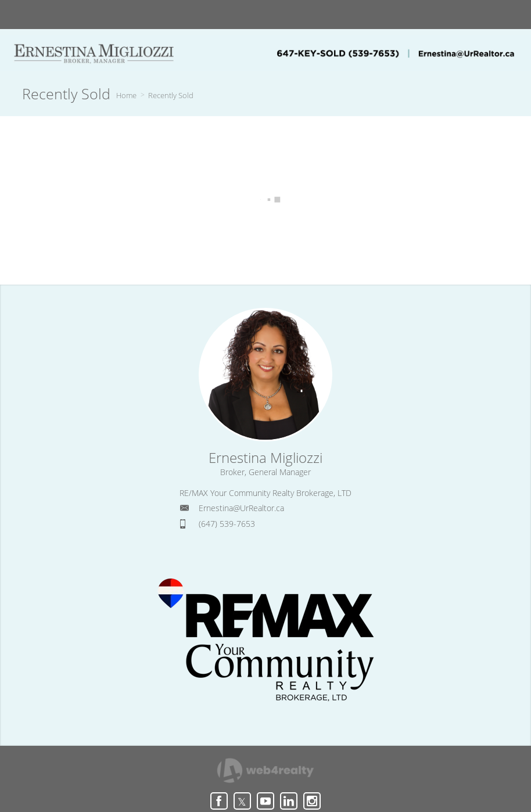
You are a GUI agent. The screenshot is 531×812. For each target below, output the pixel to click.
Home (126, 95)
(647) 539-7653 (227, 524)
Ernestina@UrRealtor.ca (241, 508)
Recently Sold (171, 95)
